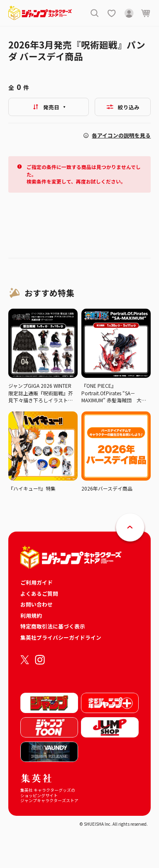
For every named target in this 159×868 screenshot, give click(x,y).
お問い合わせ (37, 604)
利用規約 (31, 615)
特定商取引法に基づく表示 (53, 626)
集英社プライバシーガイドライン (61, 637)
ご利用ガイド (37, 582)
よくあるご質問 (39, 594)
